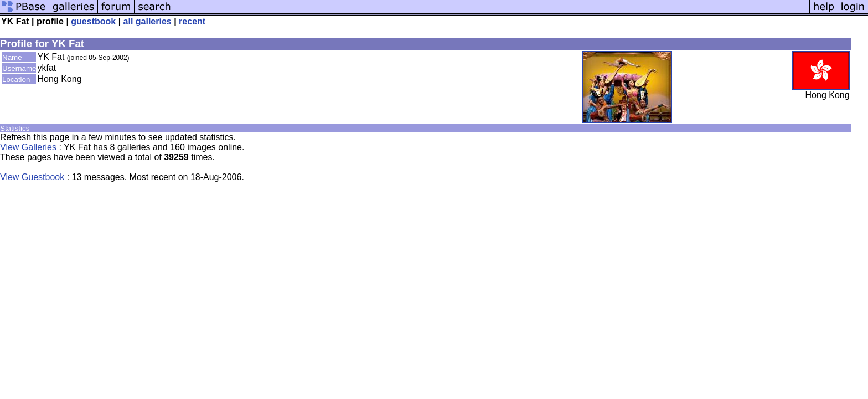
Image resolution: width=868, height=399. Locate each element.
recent (192, 21)
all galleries (148, 21)
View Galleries (28, 147)
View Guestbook (32, 177)
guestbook (93, 21)
